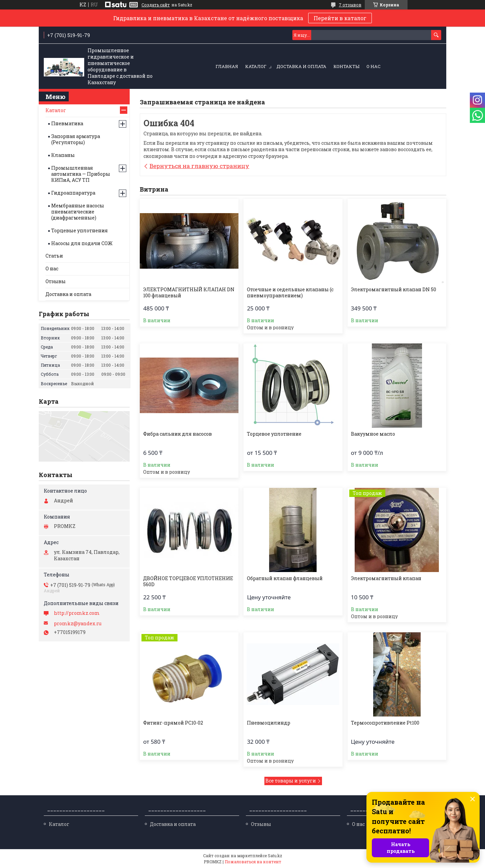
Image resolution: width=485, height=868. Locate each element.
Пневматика (67, 123)
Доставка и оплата (301, 66)
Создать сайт (156, 5)
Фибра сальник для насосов (177, 434)
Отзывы (56, 281)
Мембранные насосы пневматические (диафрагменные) (78, 212)
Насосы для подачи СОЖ (82, 243)
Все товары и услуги (291, 781)
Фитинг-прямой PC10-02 (173, 723)
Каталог (256, 66)
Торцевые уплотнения (79, 230)
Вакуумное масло (373, 434)
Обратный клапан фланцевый (285, 578)
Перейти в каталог (340, 18)
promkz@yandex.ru (78, 624)
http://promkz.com (77, 613)
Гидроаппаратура (73, 193)
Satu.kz (275, 856)
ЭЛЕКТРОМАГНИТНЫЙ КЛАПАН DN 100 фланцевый (189, 293)
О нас (374, 66)
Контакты (346, 66)
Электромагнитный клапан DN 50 (394, 290)
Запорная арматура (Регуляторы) (76, 139)
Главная (227, 66)
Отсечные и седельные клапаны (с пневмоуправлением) (290, 293)
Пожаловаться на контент (253, 862)
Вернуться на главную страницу (199, 166)
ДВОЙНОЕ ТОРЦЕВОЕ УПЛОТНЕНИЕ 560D (188, 581)
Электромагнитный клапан (386, 578)
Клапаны (63, 155)
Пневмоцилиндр (269, 723)
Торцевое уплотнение (274, 434)
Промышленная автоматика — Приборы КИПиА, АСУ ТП (81, 174)
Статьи (54, 256)
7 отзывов (350, 5)
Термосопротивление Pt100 (385, 723)
